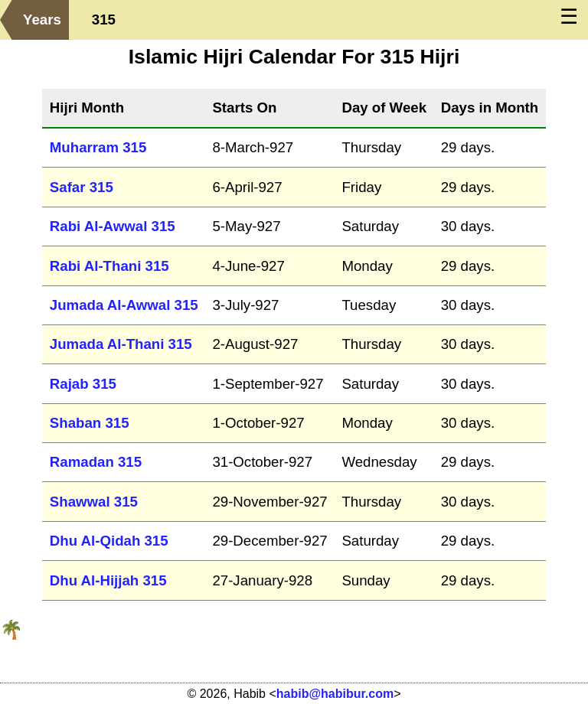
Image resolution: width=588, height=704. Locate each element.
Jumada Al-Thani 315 (121, 344)
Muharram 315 (98, 147)
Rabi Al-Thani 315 (109, 266)
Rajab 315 (83, 384)
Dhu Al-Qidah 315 (109, 541)
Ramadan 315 (96, 462)
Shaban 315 (90, 423)
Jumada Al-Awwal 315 (124, 305)
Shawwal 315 (94, 502)
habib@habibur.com (335, 694)
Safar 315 (82, 187)
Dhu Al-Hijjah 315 (108, 580)
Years (42, 20)
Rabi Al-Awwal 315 (113, 226)
